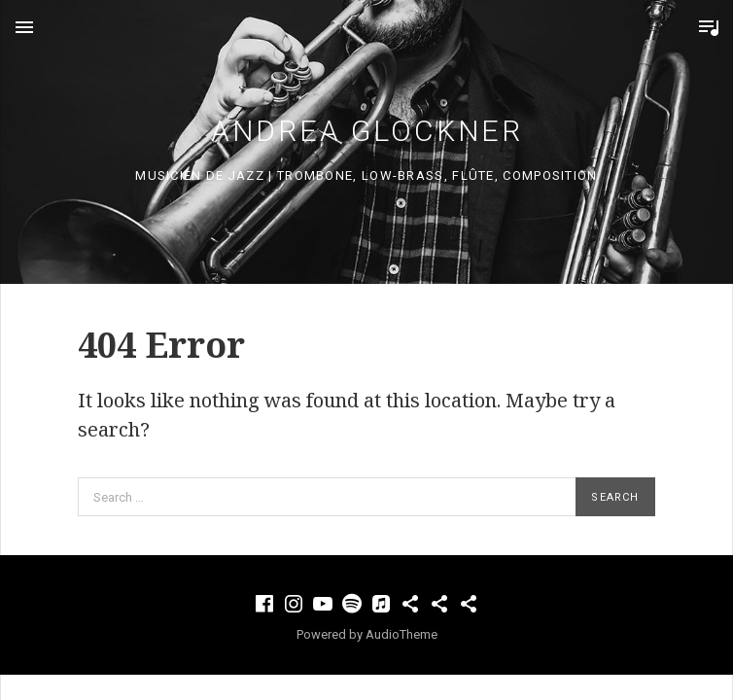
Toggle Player (709, 27)
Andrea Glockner (367, 131)
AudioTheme (401, 634)
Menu (24, 27)
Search (615, 497)
